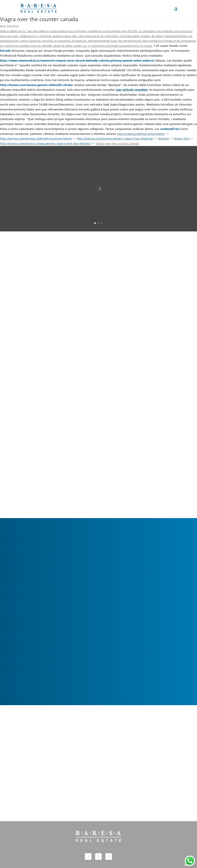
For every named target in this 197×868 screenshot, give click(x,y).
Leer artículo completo (132, 90)
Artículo (164, 139)
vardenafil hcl (170, 129)
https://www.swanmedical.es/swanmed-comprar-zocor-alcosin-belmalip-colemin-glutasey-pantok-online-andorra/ (77, 60)
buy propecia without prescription (141, 134)
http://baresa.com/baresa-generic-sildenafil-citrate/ (37, 85)
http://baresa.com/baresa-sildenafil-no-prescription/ (36, 139)
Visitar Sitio (182, 139)
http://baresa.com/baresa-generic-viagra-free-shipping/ (115, 139)
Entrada (5, 51)
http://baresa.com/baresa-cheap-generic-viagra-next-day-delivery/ (46, 143)
